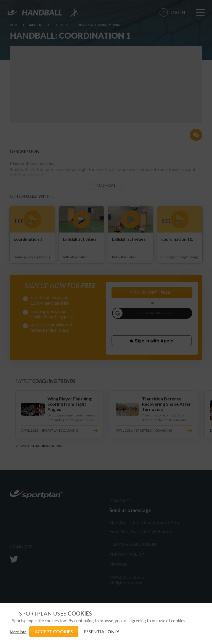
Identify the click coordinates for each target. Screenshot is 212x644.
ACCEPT (54, 631)
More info (18, 632)
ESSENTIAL (102, 631)
